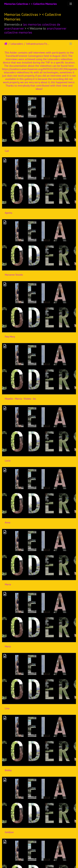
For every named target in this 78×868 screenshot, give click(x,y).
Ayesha (8, 213)
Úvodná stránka (6, 44)
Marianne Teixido (14, 275)
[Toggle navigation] (71, 4)
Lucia (8, 461)
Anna (8, 522)
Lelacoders (17, 44)
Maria (8, 646)
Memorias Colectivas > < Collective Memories (31, 4)
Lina (7, 708)
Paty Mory (10, 337)
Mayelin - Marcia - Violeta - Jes (20, 399)
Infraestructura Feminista (38, 44)
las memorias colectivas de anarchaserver (32, 26)
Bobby (8, 770)
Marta (8, 584)
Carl (7, 151)
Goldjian (9, 832)
